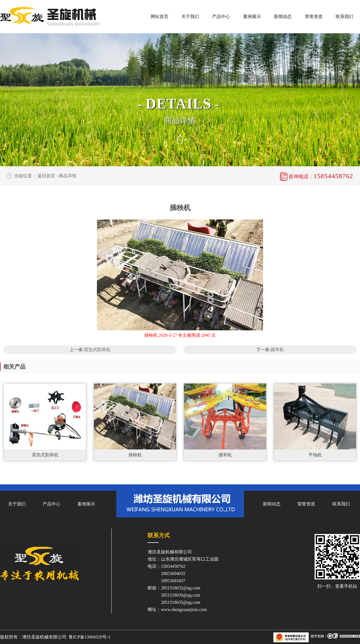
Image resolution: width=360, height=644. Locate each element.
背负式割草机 (97, 350)
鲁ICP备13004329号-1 (89, 637)
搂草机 (277, 350)
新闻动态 (283, 16)
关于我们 (190, 16)
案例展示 (252, 16)
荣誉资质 (314, 16)
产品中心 (221, 16)
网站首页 (160, 16)
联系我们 (344, 16)
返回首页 (46, 176)
